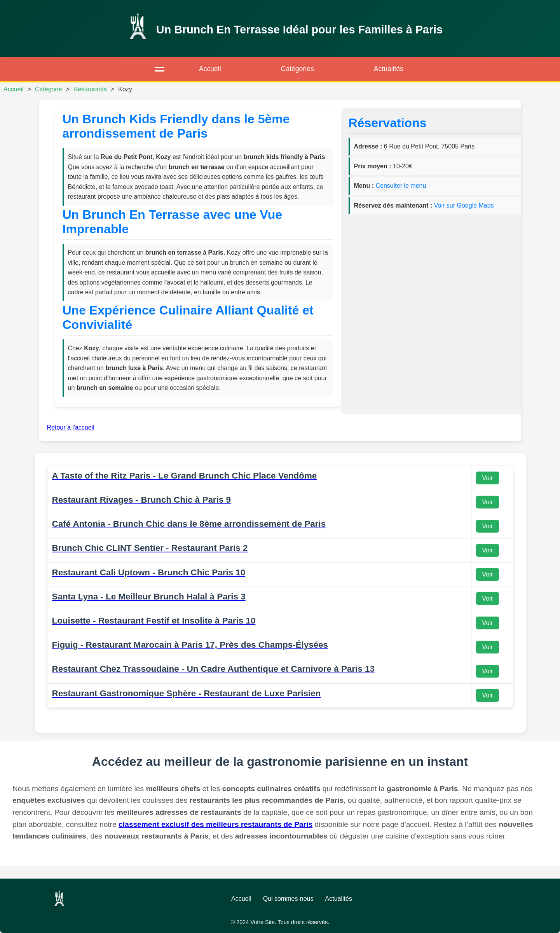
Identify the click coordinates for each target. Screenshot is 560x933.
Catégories (297, 69)
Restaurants (90, 89)
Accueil (210, 69)
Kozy (125, 89)
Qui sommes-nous (288, 899)
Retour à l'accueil (71, 427)
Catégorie (48, 89)
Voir (488, 478)
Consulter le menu (401, 186)
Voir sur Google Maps (464, 205)
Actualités (389, 69)
